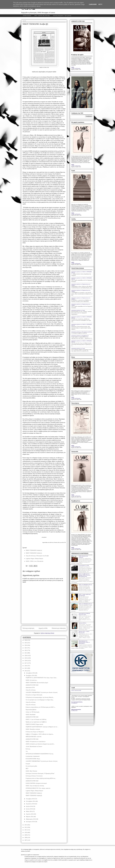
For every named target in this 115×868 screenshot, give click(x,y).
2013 (26, 825)
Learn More (93, 4)
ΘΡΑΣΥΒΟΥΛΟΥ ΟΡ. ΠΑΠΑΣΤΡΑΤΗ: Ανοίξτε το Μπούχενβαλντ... (84, 642)
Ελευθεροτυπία (74, 711)
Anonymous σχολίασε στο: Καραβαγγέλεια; (80, 336)
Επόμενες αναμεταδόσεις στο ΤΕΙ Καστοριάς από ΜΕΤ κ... (41, 707)
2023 (26, 648)
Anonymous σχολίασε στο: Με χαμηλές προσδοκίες (82, 332)
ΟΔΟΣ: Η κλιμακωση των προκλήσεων (36, 742)
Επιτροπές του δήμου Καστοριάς (34, 695)
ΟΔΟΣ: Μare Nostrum (31, 771)
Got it (100, 4)
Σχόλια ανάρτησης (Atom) (47, 633)
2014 (26, 671)
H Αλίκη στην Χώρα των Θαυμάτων (35, 732)
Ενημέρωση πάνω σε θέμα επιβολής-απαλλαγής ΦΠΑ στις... (41, 778)
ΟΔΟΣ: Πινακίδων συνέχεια (33, 729)
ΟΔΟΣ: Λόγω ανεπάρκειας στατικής (35, 786)
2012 (26, 827)
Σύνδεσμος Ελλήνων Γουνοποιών (34, 776)
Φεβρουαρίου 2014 (31, 819)
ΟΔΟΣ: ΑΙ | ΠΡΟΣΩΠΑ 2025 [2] (85, 604)
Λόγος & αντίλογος (31, 690)
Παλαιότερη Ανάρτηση (59, 628)
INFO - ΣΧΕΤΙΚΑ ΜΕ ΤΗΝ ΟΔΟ (42, 16)
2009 (26, 835)
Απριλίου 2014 (30, 814)
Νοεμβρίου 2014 (30, 676)
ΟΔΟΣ (73, 67)
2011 (26, 830)
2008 (26, 838)
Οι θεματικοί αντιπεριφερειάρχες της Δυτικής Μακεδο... (40, 697)
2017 (26, 663)
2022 (26, 650)
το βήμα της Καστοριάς (76, 68)
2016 (26, 666)
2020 (26, 656)
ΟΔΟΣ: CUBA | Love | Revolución (34, 561)
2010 (26, 833)
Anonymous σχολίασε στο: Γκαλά (78, 310)
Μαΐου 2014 (29, 811)
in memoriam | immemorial (33, 756)
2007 (26, 840)
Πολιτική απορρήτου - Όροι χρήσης (62, 16)
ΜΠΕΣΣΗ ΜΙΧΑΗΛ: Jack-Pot (34, 737)
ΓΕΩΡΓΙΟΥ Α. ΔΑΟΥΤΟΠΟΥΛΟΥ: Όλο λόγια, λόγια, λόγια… (42, 678)
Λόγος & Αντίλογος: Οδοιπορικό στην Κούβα (37, 556)
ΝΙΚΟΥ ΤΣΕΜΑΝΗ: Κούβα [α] (34, 550)
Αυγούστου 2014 (30, 804)
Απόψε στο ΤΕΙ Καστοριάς (33, 712)
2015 (26, 668)
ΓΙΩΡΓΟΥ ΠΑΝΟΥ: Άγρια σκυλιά (34, 724)
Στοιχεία (28, 764)
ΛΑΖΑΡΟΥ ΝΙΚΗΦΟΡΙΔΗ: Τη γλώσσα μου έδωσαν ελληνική (42, 692)
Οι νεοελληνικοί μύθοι (31, 766)
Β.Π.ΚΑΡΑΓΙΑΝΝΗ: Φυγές (33, 759)
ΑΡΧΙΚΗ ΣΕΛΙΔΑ (27, 16)
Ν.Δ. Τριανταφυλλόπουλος (77, 702)
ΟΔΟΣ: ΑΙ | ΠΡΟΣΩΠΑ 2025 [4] (85, 585)
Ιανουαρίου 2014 (30, 822)
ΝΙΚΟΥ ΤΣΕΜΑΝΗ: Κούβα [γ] (34, 553)
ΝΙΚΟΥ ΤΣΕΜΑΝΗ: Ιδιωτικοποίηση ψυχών (37, 683)
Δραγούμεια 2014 (30, 687)
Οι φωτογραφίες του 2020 (84, 566)
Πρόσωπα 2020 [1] (82, 623)
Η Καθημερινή (74, 703)
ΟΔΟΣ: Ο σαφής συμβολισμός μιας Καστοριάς (85, 595)
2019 (26, 658)
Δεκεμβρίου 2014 (31, 673)
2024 (26, 645)
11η (27, 751)
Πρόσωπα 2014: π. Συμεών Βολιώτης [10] (84, 632)
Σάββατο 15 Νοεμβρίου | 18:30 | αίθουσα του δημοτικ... (40, 734)
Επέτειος (28, 749)
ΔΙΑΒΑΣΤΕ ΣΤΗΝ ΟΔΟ (32, 685)
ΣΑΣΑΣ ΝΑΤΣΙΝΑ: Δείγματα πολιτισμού (36, 783)
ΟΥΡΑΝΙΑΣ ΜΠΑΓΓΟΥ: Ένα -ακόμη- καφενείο (38, 788)
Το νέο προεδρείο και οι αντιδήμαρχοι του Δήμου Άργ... (40, 700)
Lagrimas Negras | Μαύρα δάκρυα (34, 559)
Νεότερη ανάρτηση (28, 628)
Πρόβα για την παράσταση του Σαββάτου (36, 722)
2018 (26, 661)
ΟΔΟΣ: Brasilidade (31, 715)
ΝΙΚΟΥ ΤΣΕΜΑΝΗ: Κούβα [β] (34, 796)
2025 (26, 643)
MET (27, 769)
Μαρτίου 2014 (30, 817)
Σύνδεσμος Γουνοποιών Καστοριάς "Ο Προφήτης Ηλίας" (40, 773)
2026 (26, 640)
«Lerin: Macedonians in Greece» (34, 746)
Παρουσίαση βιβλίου (31, 710)
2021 (26, 653)
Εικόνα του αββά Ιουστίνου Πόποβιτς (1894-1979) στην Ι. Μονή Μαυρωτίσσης (85, 575)
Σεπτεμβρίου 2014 (31, 801)
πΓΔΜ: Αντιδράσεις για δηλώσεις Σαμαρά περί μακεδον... (40, 744)
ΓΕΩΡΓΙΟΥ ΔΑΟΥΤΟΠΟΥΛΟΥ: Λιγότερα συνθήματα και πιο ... (42, 727)
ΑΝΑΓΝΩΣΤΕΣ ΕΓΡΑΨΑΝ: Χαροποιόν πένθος (84, 614)
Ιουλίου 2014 (29, 806)
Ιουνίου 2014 (29, 809)
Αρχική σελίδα (43, 628)
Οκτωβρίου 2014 (30, 799)
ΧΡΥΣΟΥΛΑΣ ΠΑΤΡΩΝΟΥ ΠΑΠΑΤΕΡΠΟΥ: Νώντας (39, 754)
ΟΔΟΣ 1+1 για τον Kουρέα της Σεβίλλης (36, 719)
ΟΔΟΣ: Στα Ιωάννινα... (32, 680)
